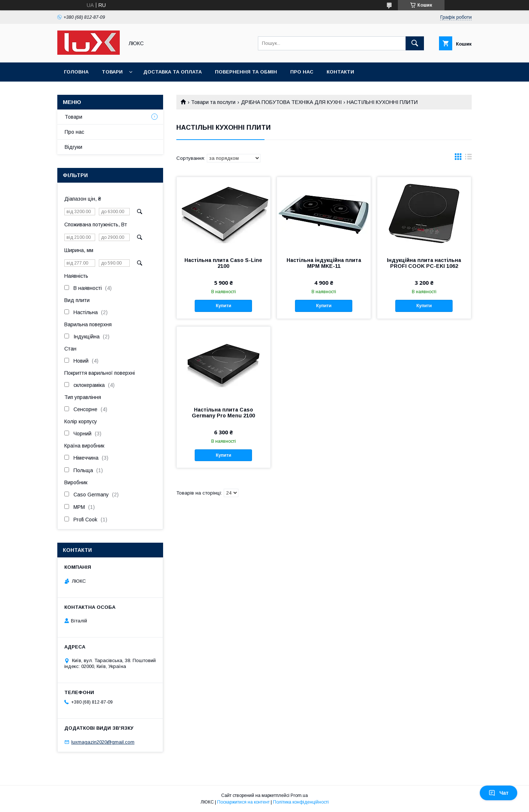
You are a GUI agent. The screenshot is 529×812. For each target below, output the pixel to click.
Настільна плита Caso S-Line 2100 (223, 263)
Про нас (302, 72)
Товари (112, 72)
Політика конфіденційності (301, 802)
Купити (223, 306)
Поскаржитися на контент (243, 802)
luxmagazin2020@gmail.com (103, 742)
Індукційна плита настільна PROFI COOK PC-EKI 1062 (424, 263)
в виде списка (468, 158)
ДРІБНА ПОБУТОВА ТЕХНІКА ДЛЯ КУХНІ (291, 102)
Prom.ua (299, 795)
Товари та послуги (213, 102)
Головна (76, 72)
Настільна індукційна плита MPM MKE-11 (324, 263)
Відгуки (73, 147)
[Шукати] (415, 43)
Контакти (340, 72)
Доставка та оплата (172, 72)
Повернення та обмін (246, 72)
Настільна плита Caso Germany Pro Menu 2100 (223, 413)
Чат (499, 793)
